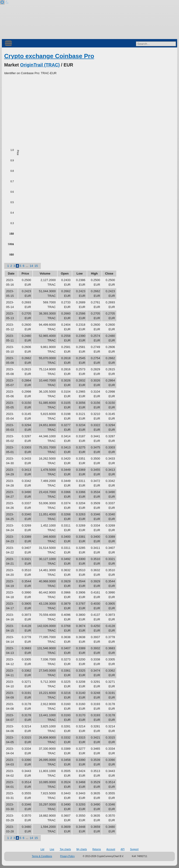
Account (111, 849)
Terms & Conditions (42, 856)
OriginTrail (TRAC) (40, 65)
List (42, 849)
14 (31, 266)
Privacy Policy (67, 856)
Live (52, 849)
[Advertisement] (89, 110)
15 (36, 266)
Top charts (65, 849)
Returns (96, 849)
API (123, 849)
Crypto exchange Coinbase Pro (49, 56)
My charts (82, 849)
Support (134, 849)
